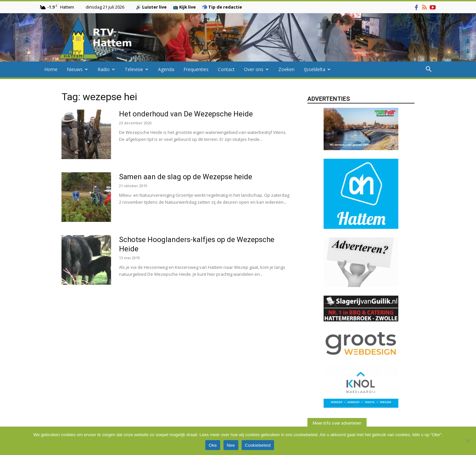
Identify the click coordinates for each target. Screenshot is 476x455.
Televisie (137, 69)
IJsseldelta (317, 69)
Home (51, 69)
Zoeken (286, 69)
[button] (428, 70)
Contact (226, 69)
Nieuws (77, 69)
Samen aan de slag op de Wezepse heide (186, 177)
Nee (231, 445)
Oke (213, 445)
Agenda (166, 69)
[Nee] (468, 441)
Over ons (256, 69)
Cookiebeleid (258, 445)
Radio (106, 69)
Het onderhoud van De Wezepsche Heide (186, 114)
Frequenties (196, 69)
